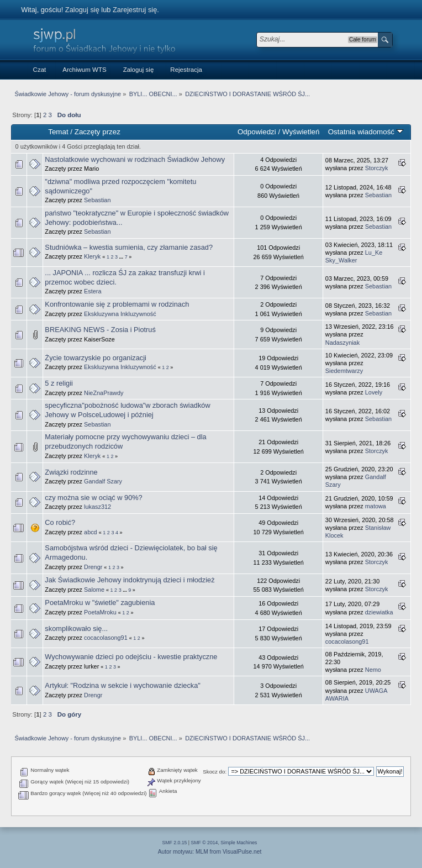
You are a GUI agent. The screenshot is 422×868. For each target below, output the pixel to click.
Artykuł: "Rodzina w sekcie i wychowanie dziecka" (123, 685)
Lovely (374, 392)
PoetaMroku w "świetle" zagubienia (100, 603)
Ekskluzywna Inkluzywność (120, 314)
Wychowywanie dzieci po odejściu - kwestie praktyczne (131, 657)
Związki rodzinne (71, 472)
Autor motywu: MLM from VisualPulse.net (210, 852)
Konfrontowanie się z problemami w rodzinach (117, 304)
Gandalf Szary (103, 481)
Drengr (93, 567)
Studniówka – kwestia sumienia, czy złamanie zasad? (129, 247)
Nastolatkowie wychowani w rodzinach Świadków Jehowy (135, 159)
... (122, 257)
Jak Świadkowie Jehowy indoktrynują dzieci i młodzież (130, 580)
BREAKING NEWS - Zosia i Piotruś (100, 330)
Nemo (373, 670)
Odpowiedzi (257, 132)
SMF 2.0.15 (175, 843)
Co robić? (60, 522)
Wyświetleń (301, 132)
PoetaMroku (100, 612)
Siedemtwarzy (344, 371)
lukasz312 (97, 507)
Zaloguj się (82, 10)
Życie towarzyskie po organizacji (96, 358)
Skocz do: (215, 772)
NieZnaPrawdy (104, 393)
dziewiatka (379, 612)
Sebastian (97, 200)
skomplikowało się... (76, 628)
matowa (376, 506)
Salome (94, 590)
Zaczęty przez (97, 132)
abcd (91, 532)
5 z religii (59, 383)
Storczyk (377, 168)
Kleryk (92, 256)
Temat (58, 132)
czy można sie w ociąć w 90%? (93, 498)
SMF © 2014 (205, 843)
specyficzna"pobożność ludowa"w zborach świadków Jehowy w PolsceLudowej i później (127, 410)
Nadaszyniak (342, 343)
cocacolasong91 (106, 638)
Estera (93, 291)
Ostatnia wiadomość (366, 132)
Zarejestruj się (135, 10)
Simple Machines (239, 843)
